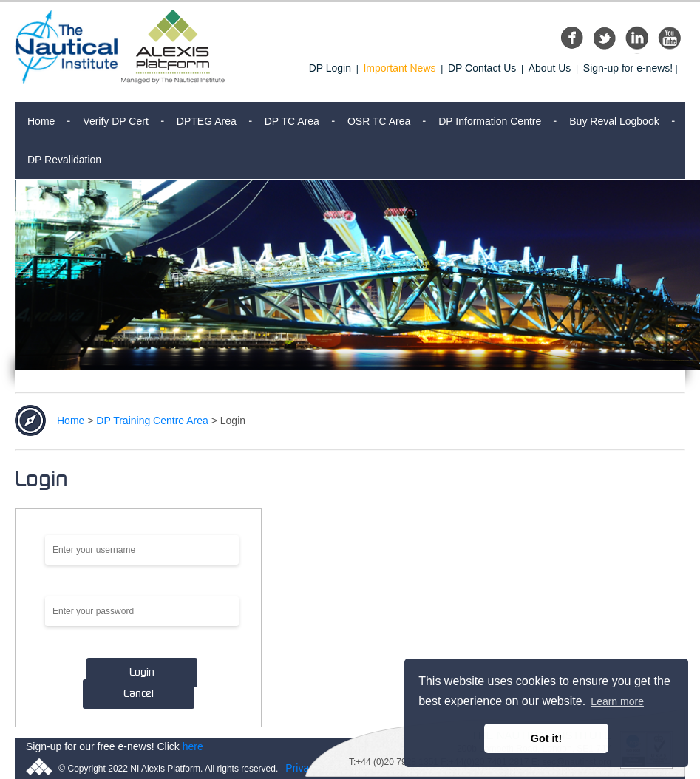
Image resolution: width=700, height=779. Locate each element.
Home (41, 121)
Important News (399, 68)
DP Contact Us (482, 68)
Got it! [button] (546, 738)
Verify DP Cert (115, 121)
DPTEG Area (207, 121)
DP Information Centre (490, 121)
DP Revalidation (64, 160)
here (193, 746)
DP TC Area (292, 121)
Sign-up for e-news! (628, 68)
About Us (550, 68)
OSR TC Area (379, 121)
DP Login (330, 68)
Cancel (139, 694)
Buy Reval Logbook (614, 121)
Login (142, 673)
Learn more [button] (617, 701)
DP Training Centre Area (152, 421)
